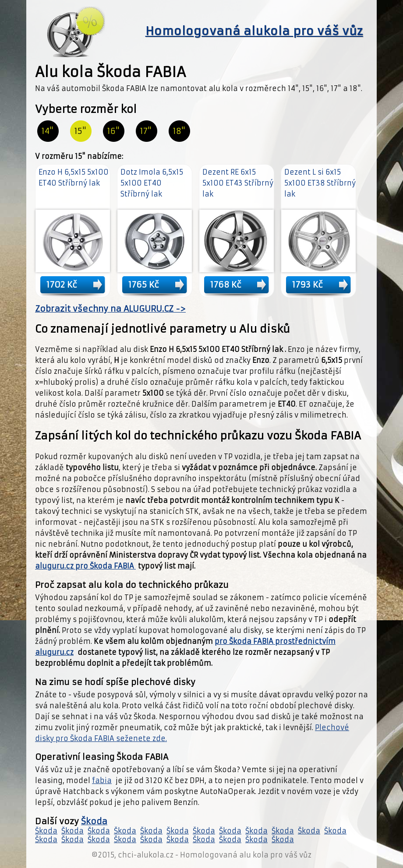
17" (146, 131)
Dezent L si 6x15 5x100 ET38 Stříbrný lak (320, 183)
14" (48, 131)
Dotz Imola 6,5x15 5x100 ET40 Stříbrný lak (152, 183)
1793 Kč (308, 285)
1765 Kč (144, 285)
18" (179, 131)
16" (113, 131)
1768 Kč (226, 285)
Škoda (94, 821)
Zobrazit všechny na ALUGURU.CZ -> (110, 309)
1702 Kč (62, 285)
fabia (102, 780)
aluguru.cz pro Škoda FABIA (85, 566)
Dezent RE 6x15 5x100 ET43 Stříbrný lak (238, 183)
